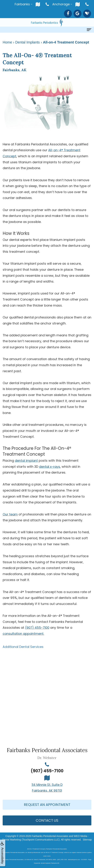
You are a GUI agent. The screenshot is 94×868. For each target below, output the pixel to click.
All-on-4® (56, 150)
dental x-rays (50, 467)
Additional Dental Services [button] (23, 647)
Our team (10, 514)
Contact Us (47, 820)
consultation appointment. (23, 634)
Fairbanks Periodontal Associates (50, 836)
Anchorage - (67, 4)
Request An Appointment (47, 805)
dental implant (26, 461)
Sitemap (87, 840)
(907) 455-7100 (37, 628)
